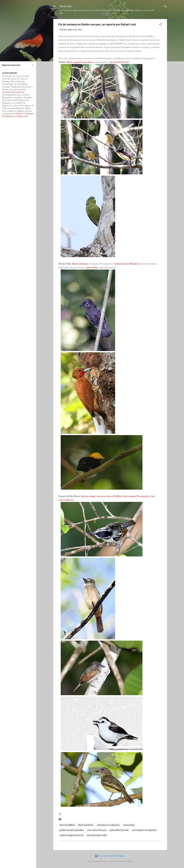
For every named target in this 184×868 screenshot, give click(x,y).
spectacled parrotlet (97, 835)
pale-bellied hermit (119, 830)
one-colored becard (97, 830)
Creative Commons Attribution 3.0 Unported (18, 115)
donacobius (129, 825)
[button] (160, 25)
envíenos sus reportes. (13, 92)
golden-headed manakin (72, 830)
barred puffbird (67, 825)
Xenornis (66, 6)
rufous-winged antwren (71, 835)
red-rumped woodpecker (144, 830)
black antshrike (86, 825)
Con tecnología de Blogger (110, 856)
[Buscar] (165, 7)
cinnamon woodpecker (108, 825)
